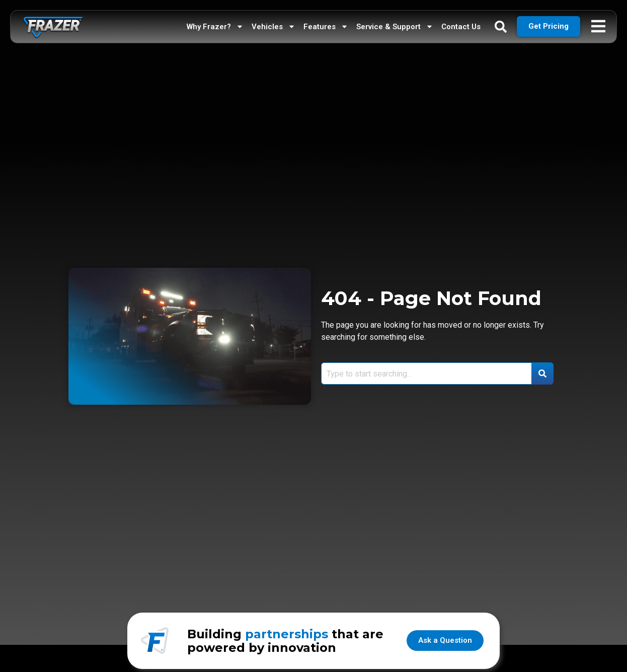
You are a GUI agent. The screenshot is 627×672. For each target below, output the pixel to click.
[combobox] (426, 374)
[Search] (542, 374)
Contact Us (461, 24)
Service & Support (395, 24)
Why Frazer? (215, 24)
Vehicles (273, 24)
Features (326, 24)
